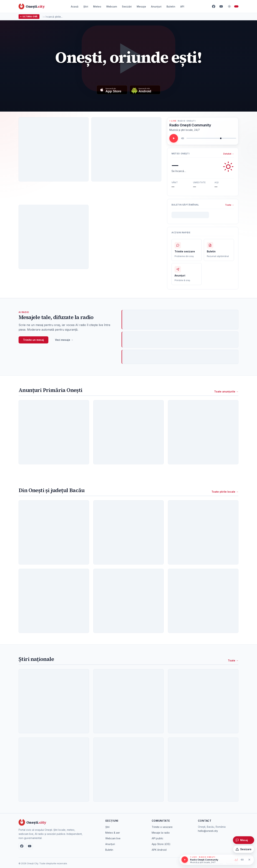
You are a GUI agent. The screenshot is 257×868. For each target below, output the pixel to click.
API (182, 7)
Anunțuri (156, 7)
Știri (86, 7)
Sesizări (127, 7)
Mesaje (141, 7)
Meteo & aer (113, 833)
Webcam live (113, 838)
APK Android (159, 850)
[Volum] (211, 138)
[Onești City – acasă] (32, 6)
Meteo (97, 7)
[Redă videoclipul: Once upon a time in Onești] (129, 58)
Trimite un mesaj (33, 340)
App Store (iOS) (161, 844)
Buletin (171, 7)
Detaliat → (229, 154)
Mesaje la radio (161, 833)
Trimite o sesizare (162, 827)
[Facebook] (214, 6)
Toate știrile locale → (225, 492)
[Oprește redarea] (249, 860)
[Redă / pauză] (174, 138)
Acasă (75, 7)
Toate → (230, 205)
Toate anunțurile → (226, 391)
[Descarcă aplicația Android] (145, 90)
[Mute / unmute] (183, 138)
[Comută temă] (229, 6)
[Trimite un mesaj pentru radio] (244, 840)
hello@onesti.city (208, 831)
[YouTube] (221, 6)
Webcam (112, 7)
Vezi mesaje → (64, 340)
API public (158, 838)
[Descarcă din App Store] (112, 90)
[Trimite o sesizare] (244, 849)
